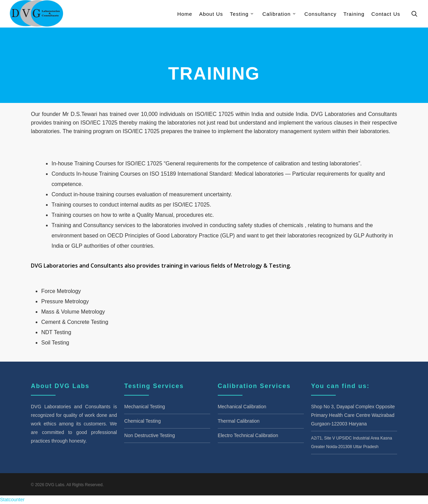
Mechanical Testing (145, 407)
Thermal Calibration (239, 421)
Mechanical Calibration (242, 407)
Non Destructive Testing (150, 435)
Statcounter (12, 500)
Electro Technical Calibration (248, 435)
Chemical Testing (142, 421)
